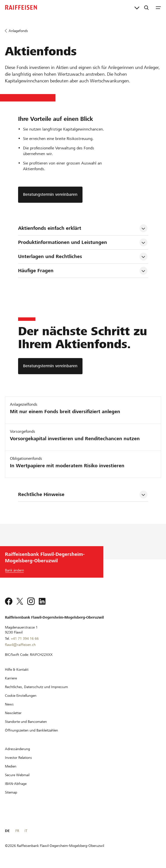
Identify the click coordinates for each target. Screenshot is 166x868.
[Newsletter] (13, 713)
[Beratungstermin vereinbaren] (50, 366)
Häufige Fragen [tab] (36, 271)
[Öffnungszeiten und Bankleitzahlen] (31, 730)
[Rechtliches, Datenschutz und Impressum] (36, 687)
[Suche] (146, 7)
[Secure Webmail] (17, 775)
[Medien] (11, 766)
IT (26, 831)
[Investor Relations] (18, 758)
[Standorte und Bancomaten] (26, 722)
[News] (9, 704)
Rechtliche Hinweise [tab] (41, 494)
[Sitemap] (11, 792)
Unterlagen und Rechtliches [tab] (50, 256)
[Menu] (158, 7)
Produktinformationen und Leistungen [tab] (63, 242)
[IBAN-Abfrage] (16, 784)
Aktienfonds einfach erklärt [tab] (50, 228)
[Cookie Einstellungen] (21, 696)
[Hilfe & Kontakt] (17, 669)
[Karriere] (11, 678)
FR (17, 831)
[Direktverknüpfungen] (137, 7)
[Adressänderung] (17, 749)
